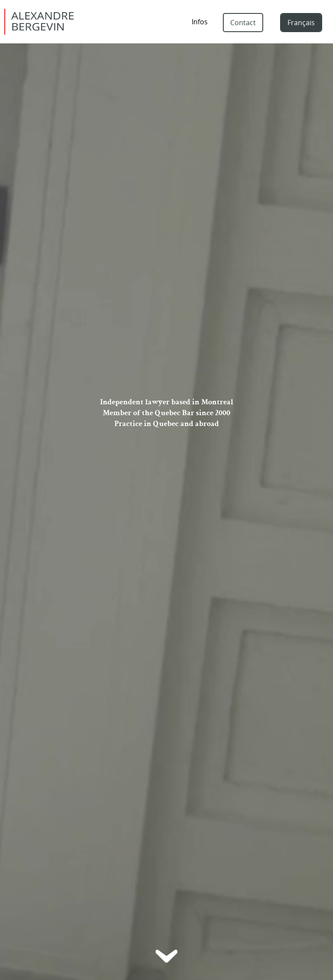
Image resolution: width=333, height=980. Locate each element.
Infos (200, 22)
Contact (243, 23)
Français (301, 23)
